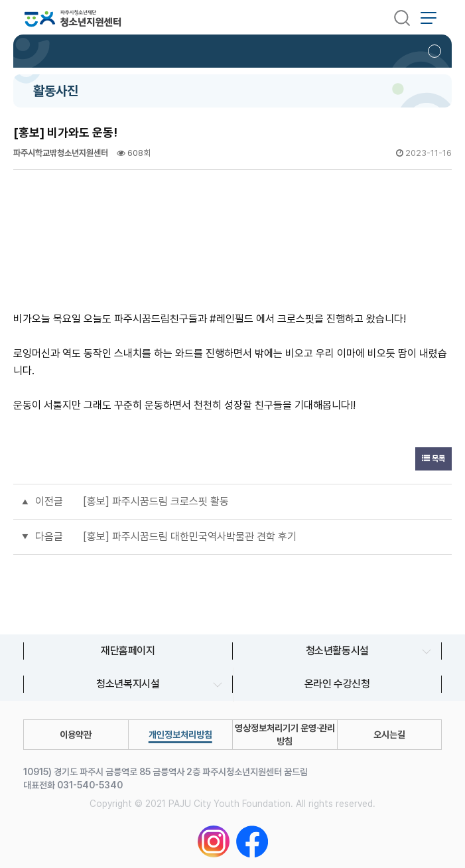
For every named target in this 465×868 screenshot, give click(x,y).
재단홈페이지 (128, 651)
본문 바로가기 (0, 0)
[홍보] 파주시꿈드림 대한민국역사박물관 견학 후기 (190, 537)
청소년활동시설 (337, 651)
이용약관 (76, 735)
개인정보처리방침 (180, 735)
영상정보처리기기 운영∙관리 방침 (285, 735)
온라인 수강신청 (337, 684)
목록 (433, 459)
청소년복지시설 (128, 684)
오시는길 (389, 735)
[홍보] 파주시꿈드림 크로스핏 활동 (156, 501)
